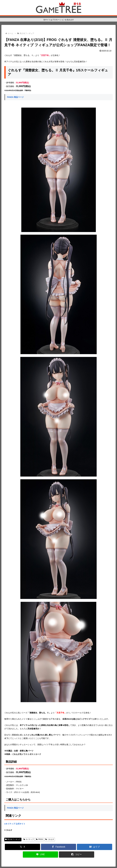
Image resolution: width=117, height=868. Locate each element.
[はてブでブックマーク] (95, 847)
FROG (39, 839)
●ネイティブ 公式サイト (15, 824)
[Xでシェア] (22, 847)
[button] (77, 855)
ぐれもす (50, 839)
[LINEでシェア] (40, 855)
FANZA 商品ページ (15, 97)
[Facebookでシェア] (59, 847)
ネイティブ (29, 839)
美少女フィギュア (13, 839)
